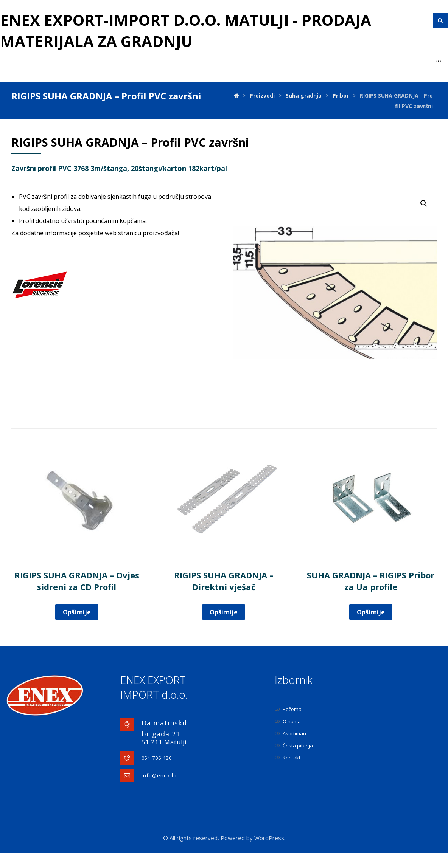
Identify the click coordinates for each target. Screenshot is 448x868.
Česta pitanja (294, 746)
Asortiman (290, 733)
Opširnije (77, 612)
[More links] (438, 61)
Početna (288, 709)
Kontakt (288, 758)
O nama (288, 721)
